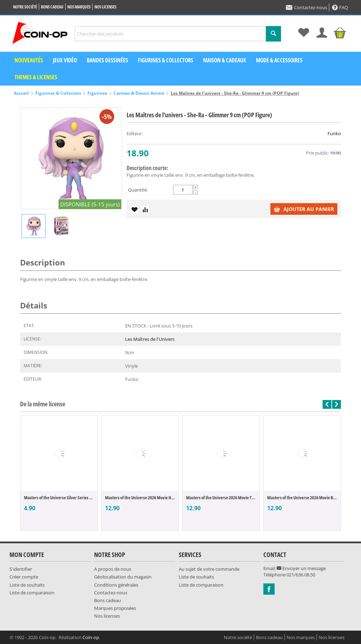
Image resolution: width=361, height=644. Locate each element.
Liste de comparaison (32, 593)
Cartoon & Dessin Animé (139, 93)
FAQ (340, 7)
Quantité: (138, 190)
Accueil (21, 93)
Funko (334, 133)
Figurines (97, 93)
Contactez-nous (307, 7)
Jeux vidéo (65, 60)
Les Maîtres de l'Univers (150, 339)
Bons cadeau (52, 7)
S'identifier (21, 569)
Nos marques (79, 7)
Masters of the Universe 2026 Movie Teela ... (221, 498)
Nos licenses (105, 7)
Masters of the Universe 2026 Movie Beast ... (302, 498)
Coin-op (91, 637)
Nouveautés (29, 60)
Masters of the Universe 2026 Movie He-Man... (140, 498)
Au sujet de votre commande (209, 569)
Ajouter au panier (304, 209)
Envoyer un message (301, 568)
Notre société (25, 7)
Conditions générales (116, 585)
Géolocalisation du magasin (123, 577)
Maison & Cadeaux (225, 60)
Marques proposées (115, 608)
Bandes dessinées (107, 60)
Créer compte (24, 577)
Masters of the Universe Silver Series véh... (59, 498)
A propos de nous (113, 569)
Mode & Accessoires (279, 60)
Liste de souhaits (27, 585)
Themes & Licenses (36, 77)
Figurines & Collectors (166, 60)
